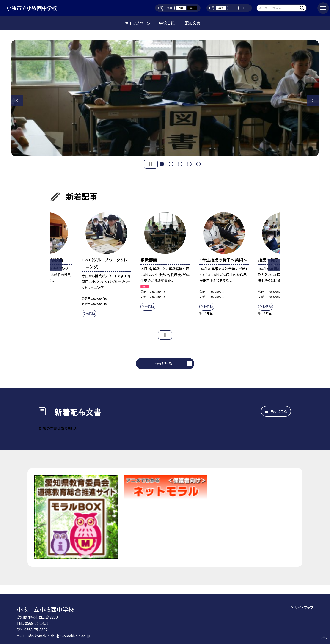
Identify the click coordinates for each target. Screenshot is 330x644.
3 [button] (180, 164)
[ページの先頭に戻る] (324, 638)
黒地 (192, 8)
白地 (181, 8)
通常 (170, 8)
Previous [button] (17, 100)
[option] (165, 98)
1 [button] (162, 164)
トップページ (140, 23)
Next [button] (313, 100)
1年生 (268, 313)
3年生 (209, 313)
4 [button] (189, 164)
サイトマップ (304, 607)
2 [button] (171, 164)
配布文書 (192, 23)
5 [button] (198, 164)
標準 (221, 8)
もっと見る (163, 363)
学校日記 (167, 23)
